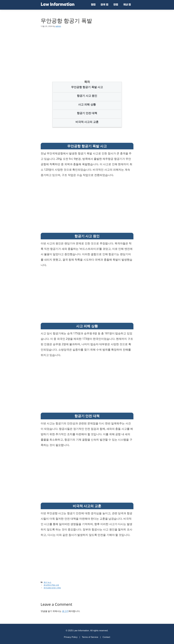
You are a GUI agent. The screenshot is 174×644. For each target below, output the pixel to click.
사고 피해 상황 (87, 104)
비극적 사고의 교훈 (87, 122)
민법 (116, 5)
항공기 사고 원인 (87, 96)
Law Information (58, 5)
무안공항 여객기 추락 (52, 588)
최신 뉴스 (48, 582)
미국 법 (105, 5)
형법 (93, 5)
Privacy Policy (71, 637)
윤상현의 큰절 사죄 (51, 585)
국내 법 (127, 5)
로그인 (65, 611)
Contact (106, 637)
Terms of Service (90, 637)
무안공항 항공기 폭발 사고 (87, 87)
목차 (87, 82)
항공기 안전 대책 (87, 113)
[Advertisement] (87, 50)
